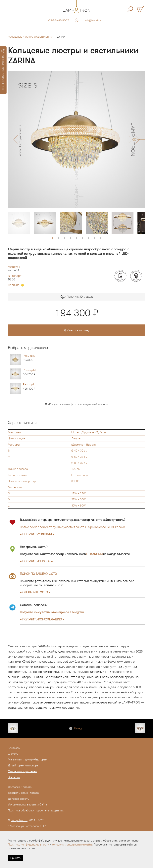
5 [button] (76, 238)
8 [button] (94, 238)
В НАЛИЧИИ (94, 554)
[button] (15, 139)
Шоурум (13, 754)
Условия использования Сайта (27, 804)
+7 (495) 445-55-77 (58, 20)
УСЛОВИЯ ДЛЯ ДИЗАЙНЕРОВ (3, 70)
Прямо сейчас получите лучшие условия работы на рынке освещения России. (73, 527)
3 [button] (65, 238)
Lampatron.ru (19, 820)
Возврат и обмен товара (23, 793)
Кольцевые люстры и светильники (31, 37)
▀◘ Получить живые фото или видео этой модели (76, 404)
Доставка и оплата (20, 787)
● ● (42, 619)
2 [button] (59, 238)
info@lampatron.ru (95, 20)
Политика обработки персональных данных (36, 810)
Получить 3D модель (77, 297)
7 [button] (88, 238)
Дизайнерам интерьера (23, 765)
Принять (16, 858)
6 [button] (82, 238)
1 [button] (53, 238)
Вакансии (14, 777)
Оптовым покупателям (23, 771)
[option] (76, 139)
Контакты (14, 748)
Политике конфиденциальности (28, 844)
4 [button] (71, 238)
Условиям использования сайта (72, 844)
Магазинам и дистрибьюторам (28, 759)
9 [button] (100, 238)
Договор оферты (19, 799)
